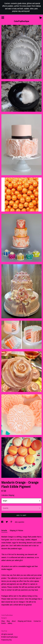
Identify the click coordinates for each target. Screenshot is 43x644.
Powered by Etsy (7, 640)
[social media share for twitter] (7, 522)
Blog (8, 621)
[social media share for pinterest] (12, 522)
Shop (3, 621)
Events (4, 623)
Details (4, 530)
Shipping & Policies (16, 530)
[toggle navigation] (3, 18)
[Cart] (40, 18)
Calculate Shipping (8, 495)
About (14, 621)
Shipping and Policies (25, 621)
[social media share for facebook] (2, 522)
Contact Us (37, 621)
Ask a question (20, 522)
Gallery (10, 623)
